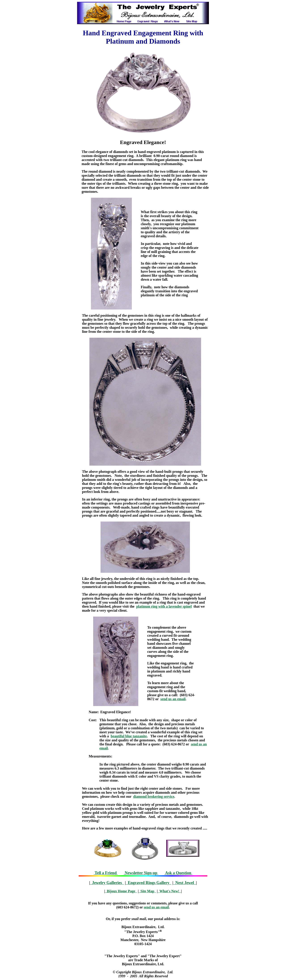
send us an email (173, 699)
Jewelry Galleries (107, 883)
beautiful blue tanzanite (129, 736)
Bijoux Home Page (121, 891)
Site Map (147, 891)
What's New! (169, 891)
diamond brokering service (154, 797)
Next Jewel (184, 883)
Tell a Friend (106, 873)
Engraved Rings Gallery (149, 883)
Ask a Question (178, 873)
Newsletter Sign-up (141, 873)
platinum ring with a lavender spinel (164, 606)
